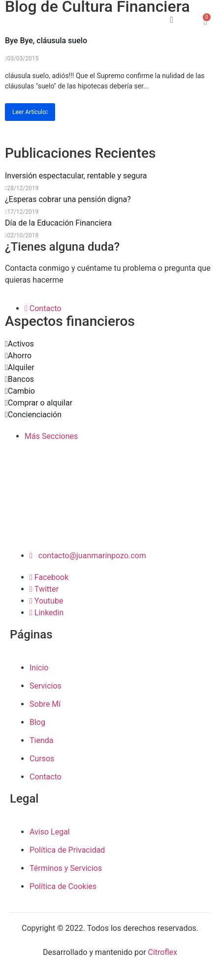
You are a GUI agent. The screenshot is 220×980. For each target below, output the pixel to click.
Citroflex (163, 952)
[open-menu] (137, 22)
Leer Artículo (30, 112)
